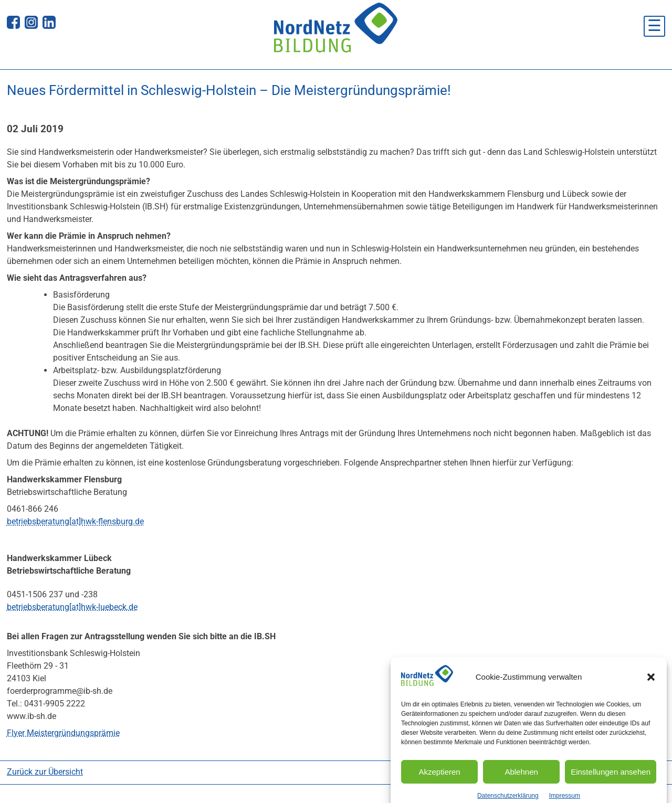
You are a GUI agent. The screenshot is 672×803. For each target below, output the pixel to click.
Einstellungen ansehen (611, 779)
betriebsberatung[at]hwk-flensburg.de (75, 521)
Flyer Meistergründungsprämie (63, 733)
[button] (651, 684)
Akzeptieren (439, 779)
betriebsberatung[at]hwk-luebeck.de (72, 607)
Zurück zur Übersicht (45, 772)
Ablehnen (521, 779)
